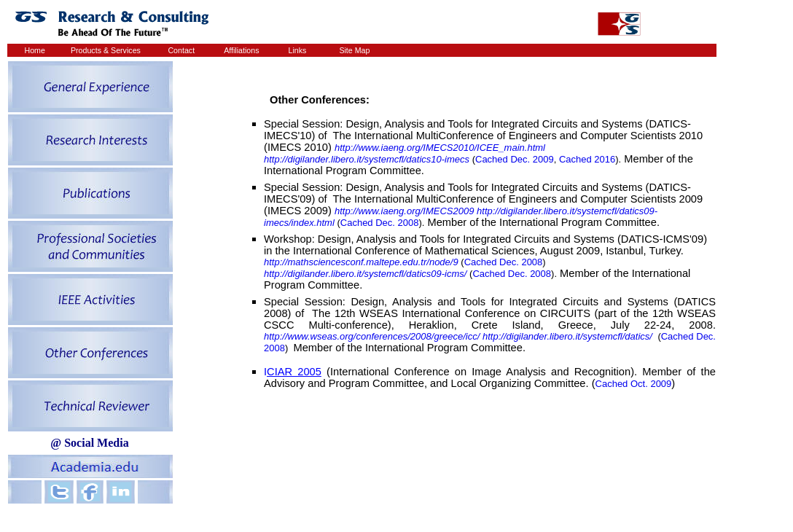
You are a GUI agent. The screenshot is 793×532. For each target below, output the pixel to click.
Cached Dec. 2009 (515, 159)
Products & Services (106, 50)
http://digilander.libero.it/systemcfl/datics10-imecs (367, 159)
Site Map (354, 50)
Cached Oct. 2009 (634, 384)
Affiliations (241, 50)
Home (35, 50)
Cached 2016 (587, 159)
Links (298, 50)
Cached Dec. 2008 (380, 223)
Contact (181, 50)
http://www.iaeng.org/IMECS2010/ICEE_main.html (440, 148)
